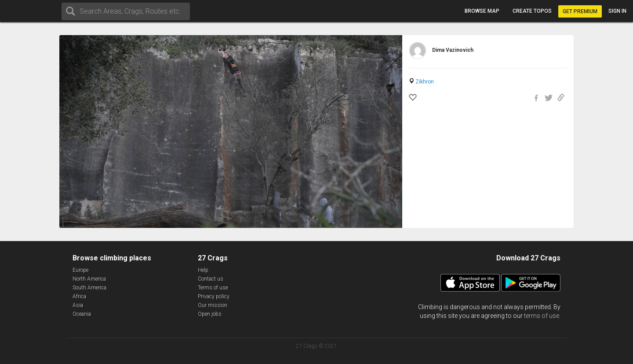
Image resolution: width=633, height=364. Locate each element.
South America (89, 288)
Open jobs (210, 314)
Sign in (617, 11)
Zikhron (425, 82)
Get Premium (580, 11)
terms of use (542, 316)
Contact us (211, 279)
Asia (78, 305)
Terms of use (213, 288)
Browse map (482, 11)
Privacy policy (214, 296)
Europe (80, 270)
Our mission (213, 305)
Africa (79, 296)
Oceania (82, 314)
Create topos (532, 11)
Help (203, 270)
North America (89, 279)
